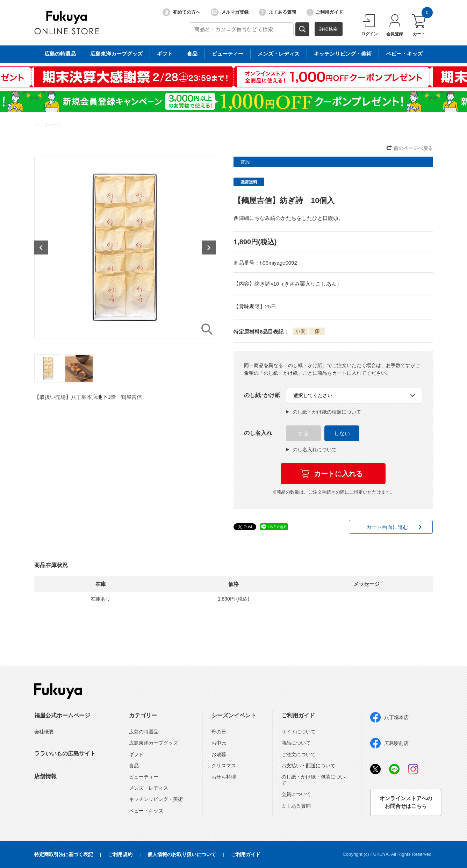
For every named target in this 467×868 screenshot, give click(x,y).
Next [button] (209, 248)
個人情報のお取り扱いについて (182, 854)
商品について (296, 743)
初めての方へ (181, 12)
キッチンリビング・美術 (156, 799)
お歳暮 (219, 754)
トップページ (48, 125)
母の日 (219, 732)
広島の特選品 (144, 732)
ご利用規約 (120, 854)
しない (342, 433)
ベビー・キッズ (146, 811)
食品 (134, 766)
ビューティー (144, 777)
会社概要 (44, 732)
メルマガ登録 (230, 12)
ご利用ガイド (325, 12)
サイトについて (299, 732)
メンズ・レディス (149, 788)
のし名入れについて (311, 450)
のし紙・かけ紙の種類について (324, 412)
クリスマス (224, 766)
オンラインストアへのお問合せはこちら (406, 802)
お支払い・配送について (308, 766)
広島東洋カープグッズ (153, 743)
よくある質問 (278, 12)
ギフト (136, 754)
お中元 (219, 743)
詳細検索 (329, 29)
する (303, 433)
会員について (296, 794)
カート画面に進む (387, 527)
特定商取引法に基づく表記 (64, 854)
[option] (125, 248)
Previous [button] (41, 248)
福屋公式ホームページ (62, 715)
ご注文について (299, 754)
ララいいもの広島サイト (65, 754)
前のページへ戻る (413, 148)
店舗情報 (45, 776)
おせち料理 (224, 777)
